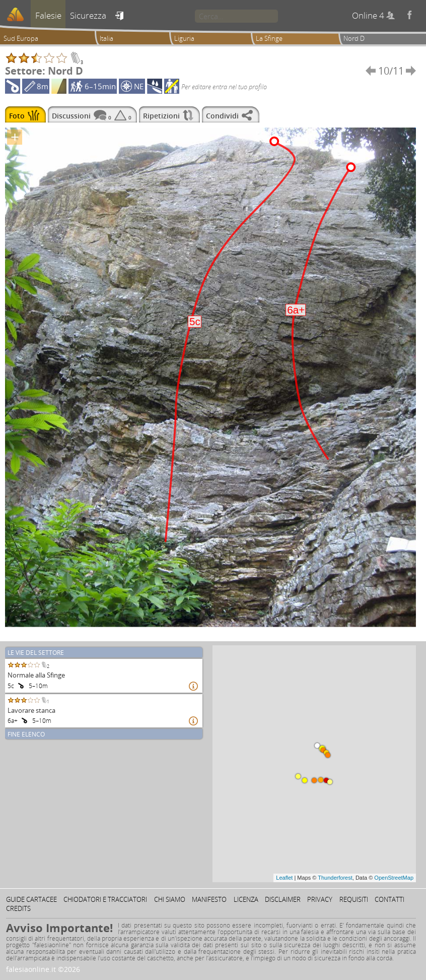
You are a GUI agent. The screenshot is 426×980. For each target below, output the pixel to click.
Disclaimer (283, 899)
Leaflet (284, 878)
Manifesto (209, 899)
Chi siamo (170, 899)
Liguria (184, 38)
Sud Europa (21, 38)
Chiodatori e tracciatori (105, 899)
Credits (18, 908)
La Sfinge (269, 38)
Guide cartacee (31, 899)
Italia (106, 38)
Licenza (246, 899)
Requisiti (354, 899)
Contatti (389, 899)
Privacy (320, 899)
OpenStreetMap (394, 878)
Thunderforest (335, 878)
